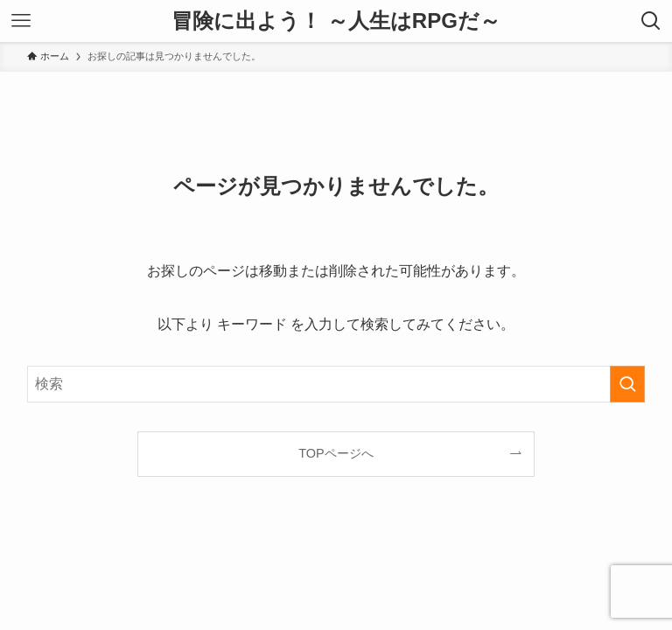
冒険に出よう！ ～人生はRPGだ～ (336, 21)
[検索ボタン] (651, 21)
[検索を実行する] (627, 384)
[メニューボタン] (21, 21)
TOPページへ (336, 453)
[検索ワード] (336, 384)
